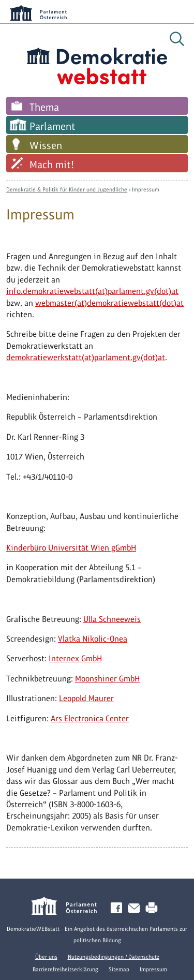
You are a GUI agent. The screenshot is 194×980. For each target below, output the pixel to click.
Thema (44, 107)
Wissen (46, 145)
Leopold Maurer (86, 698)
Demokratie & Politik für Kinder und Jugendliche (67, 189)
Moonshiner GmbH (107, 679)
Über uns (46, 957)
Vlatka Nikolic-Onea (93, 639)
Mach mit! (52, 165)
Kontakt (136, 908)
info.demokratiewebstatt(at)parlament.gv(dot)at (92, 291)
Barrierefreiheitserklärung (65, 969)
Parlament (53, 126)
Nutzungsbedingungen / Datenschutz (114, 957)
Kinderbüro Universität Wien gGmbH (71, 548)
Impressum (146, 189)
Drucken (154, 908)
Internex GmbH (75, 658)
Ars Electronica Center (90, 718)
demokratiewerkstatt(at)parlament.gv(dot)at (86, 357)
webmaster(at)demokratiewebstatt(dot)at (109, 303)
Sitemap (119, 969)
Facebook (118, 908)
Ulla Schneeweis (112, 619)
